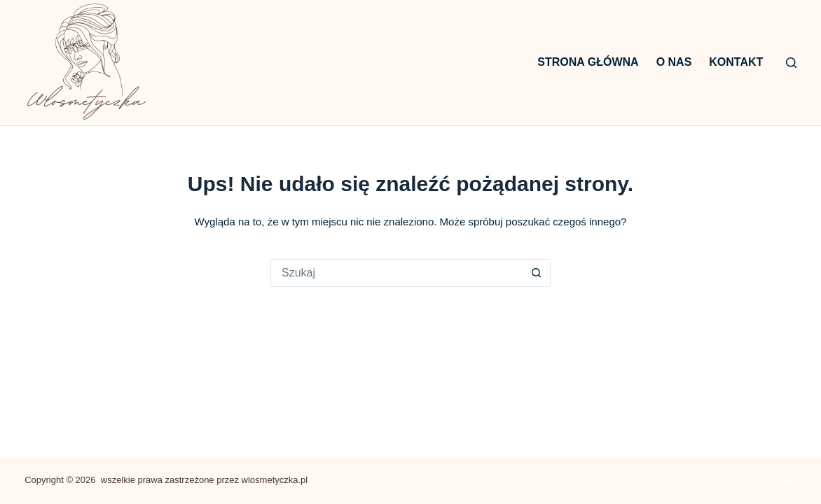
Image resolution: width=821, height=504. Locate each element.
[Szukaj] (791, 63)
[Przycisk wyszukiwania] (537, 273)
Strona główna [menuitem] (588, 62)
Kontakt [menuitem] (736, 62)
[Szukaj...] (396, 273)
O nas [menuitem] (674, 62)
